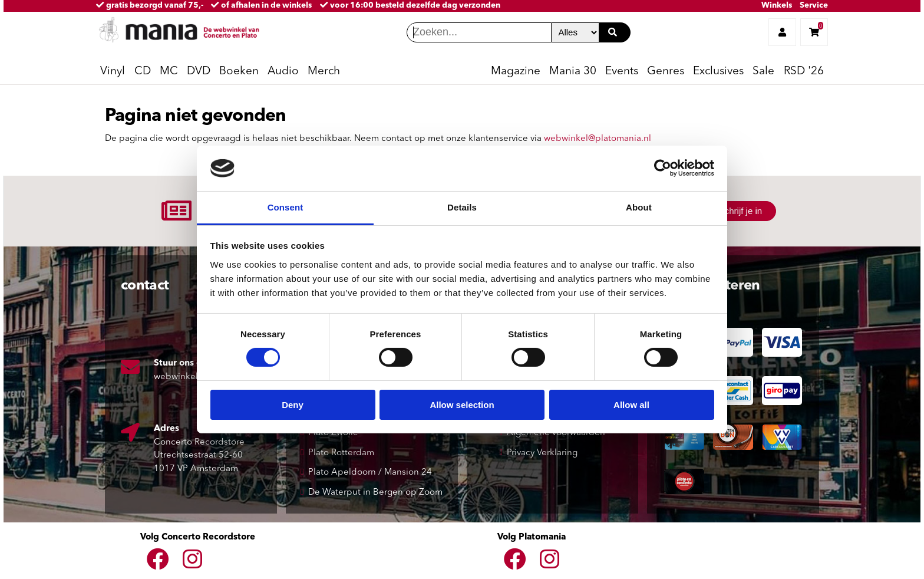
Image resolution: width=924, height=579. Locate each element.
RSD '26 (804, 72)
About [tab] (639, 207)
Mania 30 (573, 72)
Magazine (516, 72)
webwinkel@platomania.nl (598, 139)
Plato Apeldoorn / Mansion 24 (370, 473)
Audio (283, 72)
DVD (199, 72)
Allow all (631, 405)
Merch (324, 72)
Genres (666, 72)
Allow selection (462, 405)
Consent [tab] (286, 207)
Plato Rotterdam (341, 453)
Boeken (239, 72)
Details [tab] (462, 207)
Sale (763, 72)
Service (814, 6)
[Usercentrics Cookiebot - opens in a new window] (663, 168)
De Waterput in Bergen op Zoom (375, 493)
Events (622, 72)
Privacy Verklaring (542, 453)
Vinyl (113, 72)
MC (169, 72)
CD (143, 72)
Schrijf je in (740, 211)
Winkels (777, 6)
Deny (293, 405)
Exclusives (718, 72)
